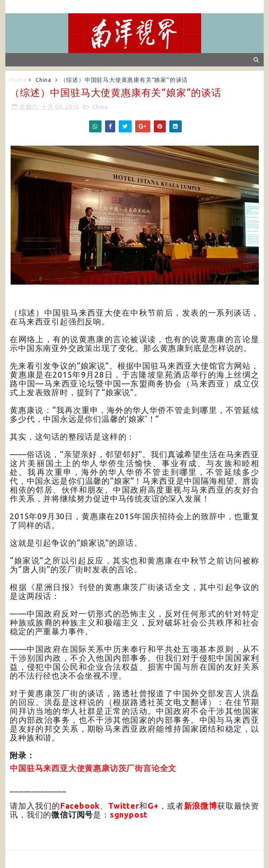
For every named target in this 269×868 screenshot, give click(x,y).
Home (18, 80)
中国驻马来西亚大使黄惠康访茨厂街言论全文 (93, 768)
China (43, 80)
